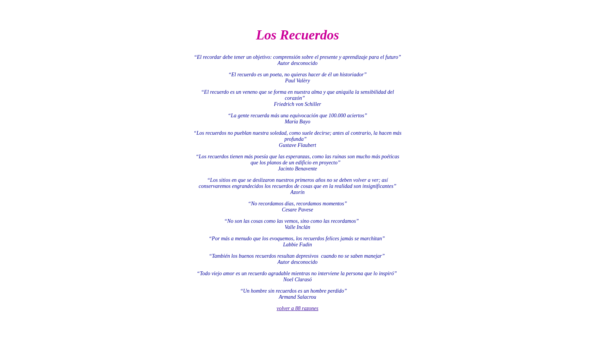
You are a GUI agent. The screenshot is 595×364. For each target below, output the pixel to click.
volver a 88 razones (297, 308)
